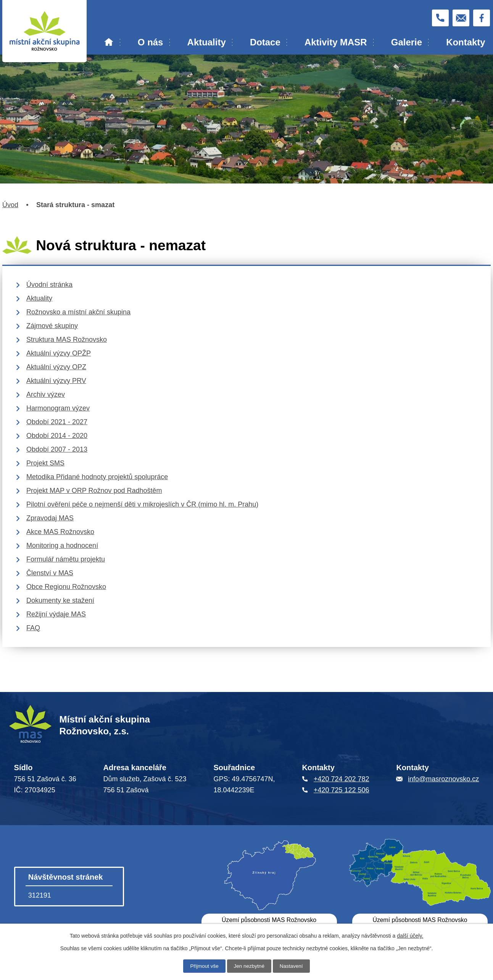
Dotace (265, 42)
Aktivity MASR (336, 42)
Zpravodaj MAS (50, 518)
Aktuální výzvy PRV (56, 381)
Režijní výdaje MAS (56, 614)
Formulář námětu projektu (66, 559)
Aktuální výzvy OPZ (56, 367)
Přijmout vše (203, 966)
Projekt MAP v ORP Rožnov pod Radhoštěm (94, 491)
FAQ (33, 628)
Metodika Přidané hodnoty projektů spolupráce (97, 477)
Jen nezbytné (249, 966)
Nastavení (292, 966)
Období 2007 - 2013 (57, 449)
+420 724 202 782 (342, 779)
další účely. (410, 935)
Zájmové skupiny (52, 326)
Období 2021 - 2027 (57, 422)
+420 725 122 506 (342, 790)
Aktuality (207, 42)
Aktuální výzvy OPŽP (59, 353)
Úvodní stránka (49, 285)
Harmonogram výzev (58, 408)
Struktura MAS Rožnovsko (67, 340)
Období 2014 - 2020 (57, 436)
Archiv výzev (46, 394)
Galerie (407, 42)
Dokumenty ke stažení (60, 600)
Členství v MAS (50, 573)
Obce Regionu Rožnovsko (66, 587)
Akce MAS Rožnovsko (60, 532)
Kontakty (466, 42)
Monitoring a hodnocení (62, 546)
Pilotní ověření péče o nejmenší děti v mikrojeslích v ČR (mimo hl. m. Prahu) (142, 504)
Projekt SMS (45, 463)
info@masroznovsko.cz (443, 779)
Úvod (109, 42)
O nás (151, 42)
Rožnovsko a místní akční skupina (78, 312)
